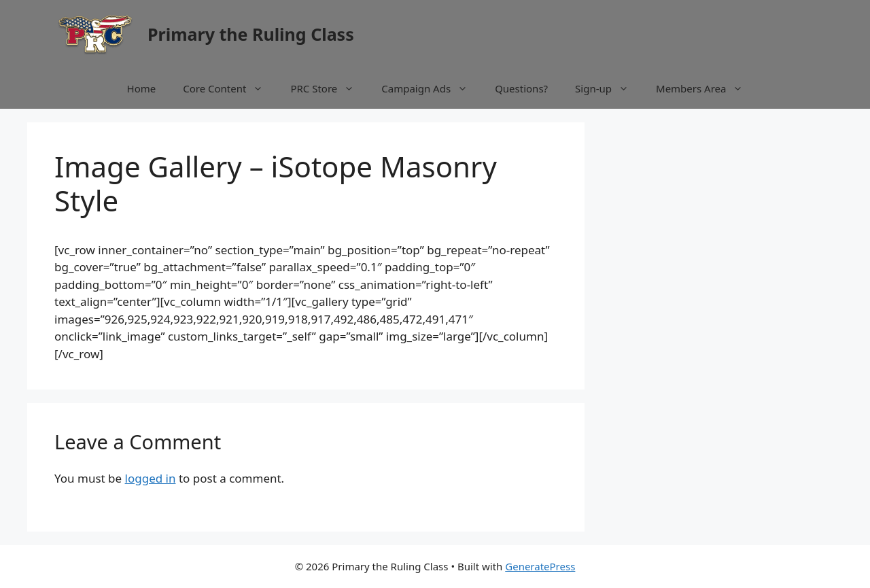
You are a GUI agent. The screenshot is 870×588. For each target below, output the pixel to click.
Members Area (706, 88)
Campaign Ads (431, 88)
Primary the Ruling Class (251, 34)
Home (142, 88)
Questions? (521, 88)
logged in (151, 478)
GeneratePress (540, 566)
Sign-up (609, 88)
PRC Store (329, 88)
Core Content (230, 88)
